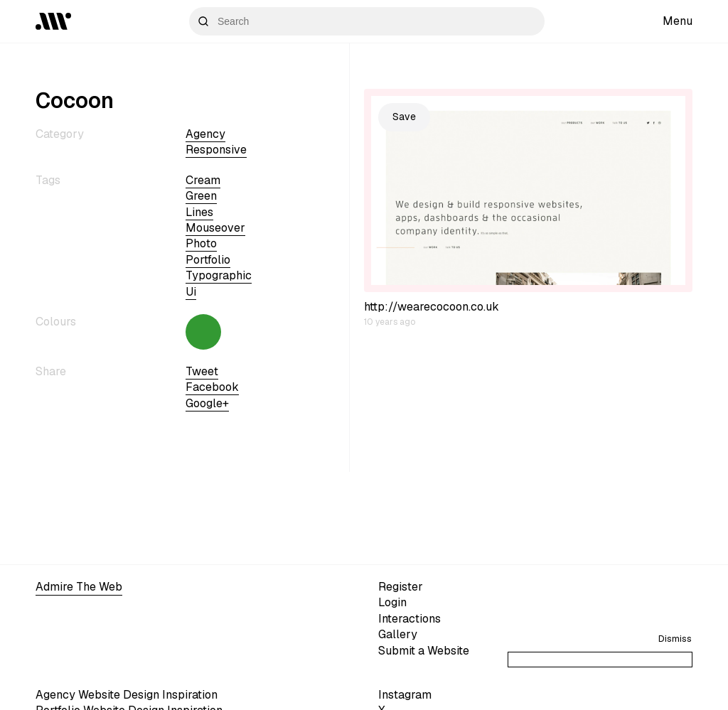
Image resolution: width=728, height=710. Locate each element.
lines (199, 212)
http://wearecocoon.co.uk (432, 307)
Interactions (409, 619)
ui (191, 292)
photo (201, 243)
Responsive (216, 150)
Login (392, 602)
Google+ (207, 403)
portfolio (208, 260)
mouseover (215, 228)
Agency (205, 134)
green (201, 196)
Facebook (212, 387)
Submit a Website (424, 651)
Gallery (398, 634)
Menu (678, 21)
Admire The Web (79, 587)
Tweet (202, 371)
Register (401, 587)
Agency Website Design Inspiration (127, 695)
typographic (219, 275)
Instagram (405, 695)
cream (203, 180)
